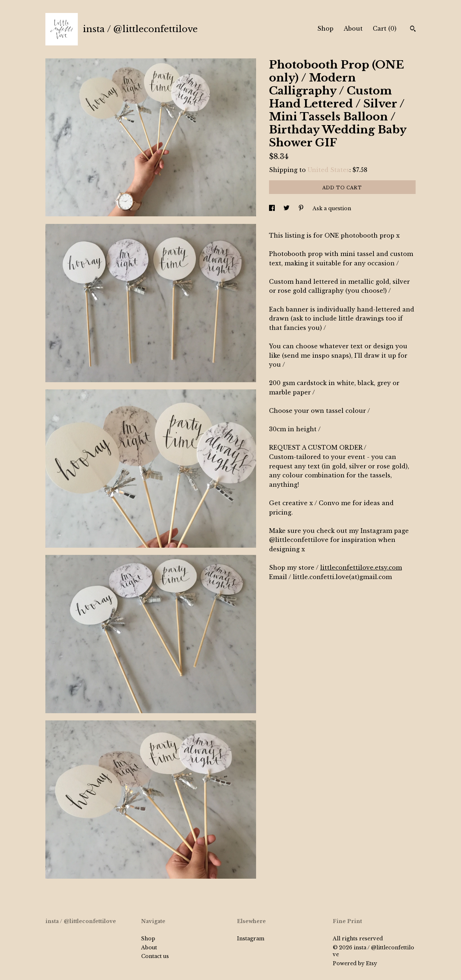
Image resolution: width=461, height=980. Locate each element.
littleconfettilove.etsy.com (361, 568)
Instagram (251, 939)
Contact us (155, 956)
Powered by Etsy (355, 963)
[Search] (413, 30)
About (353, 28)
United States (328, 170)
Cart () (385, 28)
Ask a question (332, 208)
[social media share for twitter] (287, 208)
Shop (325, 28)
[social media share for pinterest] (302, 208)
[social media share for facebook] (273, 208)
